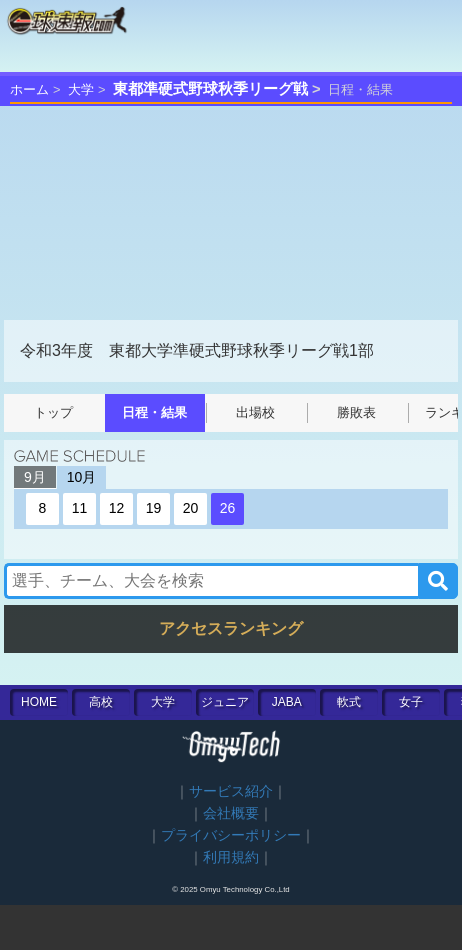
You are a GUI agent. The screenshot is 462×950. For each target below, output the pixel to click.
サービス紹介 (231, 791)
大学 (81, 89)
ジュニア (225, 702)
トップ (53, 412)
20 (191, 508)
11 (80, 508)
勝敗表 (356, 412)
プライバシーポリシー (231, 835)
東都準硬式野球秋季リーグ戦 (210, 89)
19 (154, 508)
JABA (287, 702)
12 (117, 508)
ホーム (29, 89)
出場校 (255, 412)
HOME (39, 702)
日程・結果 (154, 412)
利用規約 (231, 857)
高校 (101, 702)
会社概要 (231, 813)
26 (228, 508)
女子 (411, 702)
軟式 (349, 702)
